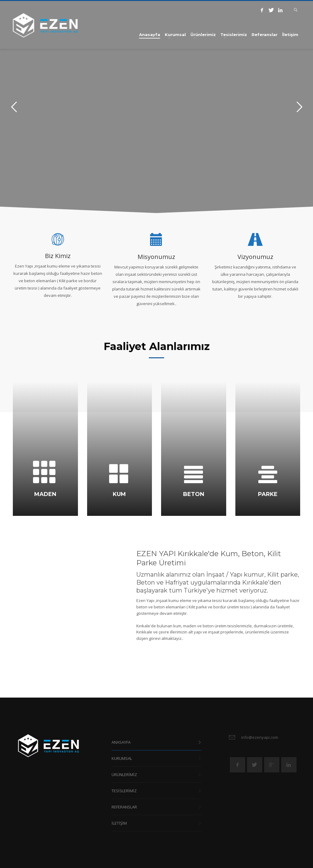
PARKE (268, 494)
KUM (119, 494)
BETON (194, 494)
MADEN (45, 494)
